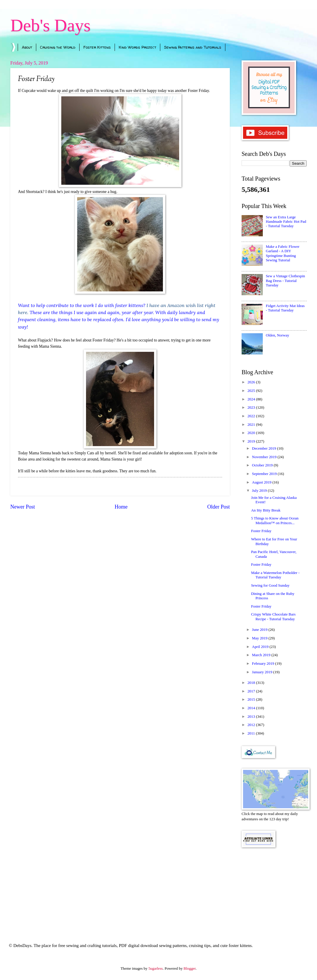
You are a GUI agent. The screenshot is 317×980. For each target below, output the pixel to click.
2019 (252, 441)
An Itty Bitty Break (266, 510)
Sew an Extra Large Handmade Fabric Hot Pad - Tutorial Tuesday (286, 222)
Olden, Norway (277, 335)
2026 (252, 382)
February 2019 (264, 664)
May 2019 (260, 638)
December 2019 (264, 448)
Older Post (218, 507)
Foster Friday (261, 531)
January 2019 (262, 672)
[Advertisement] (274, 887)
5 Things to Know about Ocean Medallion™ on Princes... (275, 520)
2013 (252, 717)
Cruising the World (58, 47)
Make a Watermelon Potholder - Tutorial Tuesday (275, 575)
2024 (252, 399)
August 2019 (262, 482)
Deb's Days (50, 25)
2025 (252, 391)
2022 (252, 416)
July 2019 (260, 491)
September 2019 (265, 474)
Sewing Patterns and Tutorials (193, 47)
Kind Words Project (137, 47)
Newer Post (23, 507)
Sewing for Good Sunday (270, 585)
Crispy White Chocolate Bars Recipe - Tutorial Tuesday (273, 617)
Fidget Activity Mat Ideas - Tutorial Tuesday (285, 308)
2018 (252, 683)
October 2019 (263, 465)
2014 (252, 708)
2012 (252, 725)
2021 (252, 425)
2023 (252, 407)
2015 (252, 699)
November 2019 (265, 457)
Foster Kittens (97, 47)
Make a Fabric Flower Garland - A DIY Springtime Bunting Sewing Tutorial (283, 253)
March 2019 (262, 655)
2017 (252, 691)
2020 (252, 433)
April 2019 (261, 647)
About (27, 47)
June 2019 (260, 630)
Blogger (190, 969)
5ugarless (156, 969)
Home (121, 507)
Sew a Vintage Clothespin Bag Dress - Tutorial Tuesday (285, 281)
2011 (252, 733)
